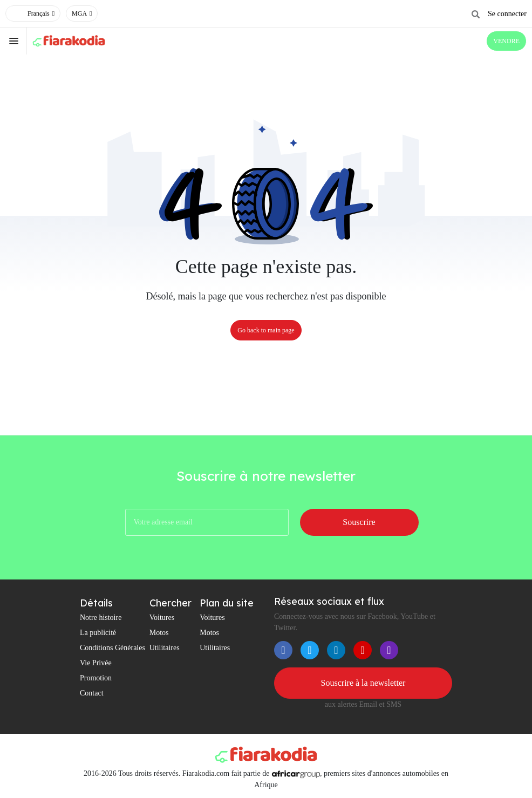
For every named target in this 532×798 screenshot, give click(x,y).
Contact (92, 693)
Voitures (162, 618)
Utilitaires (165, 648)
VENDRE (506, 41)
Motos (159, 633)
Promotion (96, 678)
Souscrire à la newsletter (363, 683)
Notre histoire (101, 618)
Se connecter (507, 14)
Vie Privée (96, 663)
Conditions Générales (112, 648)
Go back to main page (266, 330)
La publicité (98, 633)
